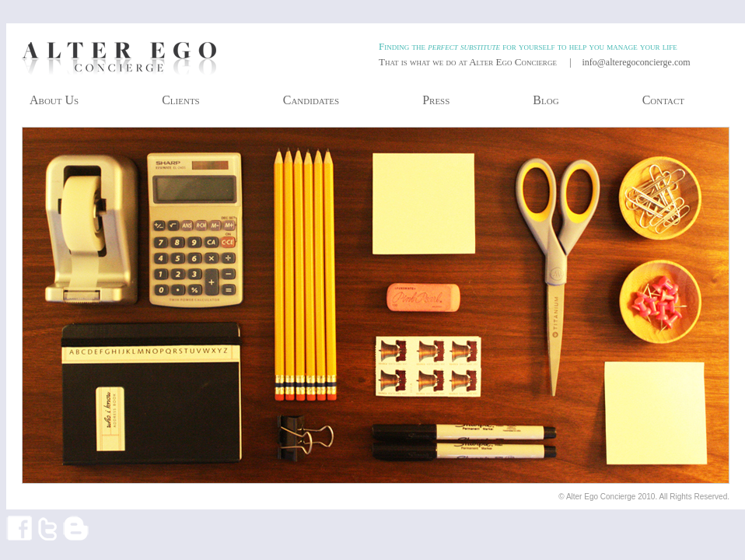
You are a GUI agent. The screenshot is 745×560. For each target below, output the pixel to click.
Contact (663, 100)
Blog (546, 100)
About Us (54, 100)
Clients (181, 100)
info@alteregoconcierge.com (636, 62)
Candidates (311, 100)
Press (436, 100)
